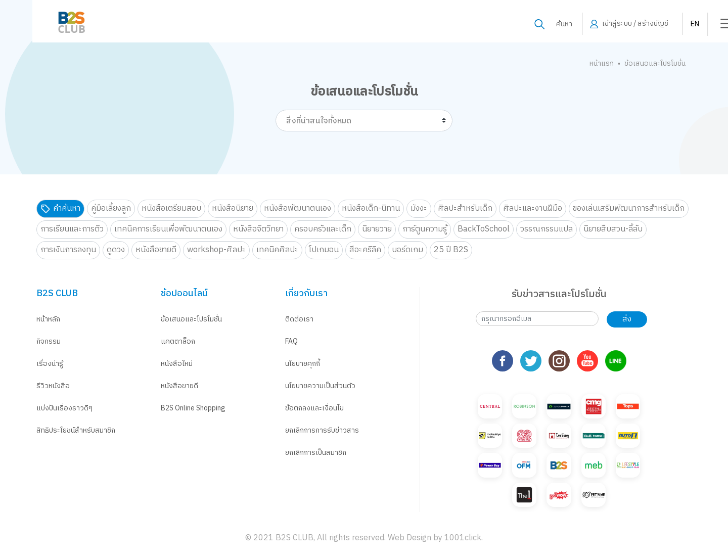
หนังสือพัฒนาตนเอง (298, 208)
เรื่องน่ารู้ (50, 364)
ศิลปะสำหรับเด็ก (465, 208)
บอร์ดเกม (407, 250)
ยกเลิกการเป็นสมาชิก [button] (316, 453)
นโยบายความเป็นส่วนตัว (320, 386)
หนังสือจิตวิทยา (258, 229)
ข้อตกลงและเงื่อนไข (314, 408)
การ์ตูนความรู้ (425, 229)
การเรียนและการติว (72, 229)
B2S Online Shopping (193, 408)
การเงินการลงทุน (68, 250)
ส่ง (627, 319)
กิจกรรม (49, 341)
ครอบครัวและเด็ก (323, 229)
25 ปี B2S (451, 250)
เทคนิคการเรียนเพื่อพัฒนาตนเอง (168, 229)
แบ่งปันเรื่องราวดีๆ (64, 408)
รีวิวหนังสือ (53, 386)
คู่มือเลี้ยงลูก (111, 208)
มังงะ (419, 208)
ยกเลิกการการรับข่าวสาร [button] (322, 430)
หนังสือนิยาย (233, 208)
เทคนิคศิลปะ (277, 250)
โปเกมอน (324, 250)
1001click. (464, 538)
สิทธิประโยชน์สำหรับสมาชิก (76, 430)
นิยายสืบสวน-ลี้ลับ (613, 229)
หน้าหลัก (48, 319)
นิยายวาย (377, 229)
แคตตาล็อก (178, 341)
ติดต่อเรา (299, 319)
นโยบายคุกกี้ (303, 364)
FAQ (291, 341)
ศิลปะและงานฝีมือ (533, 208)
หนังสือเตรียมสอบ (171, 208)
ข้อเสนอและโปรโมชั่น (191, 319)
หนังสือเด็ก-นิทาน (371, 208)
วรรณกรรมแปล (547, 229)
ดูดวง (116, 250)
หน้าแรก (602, 63)
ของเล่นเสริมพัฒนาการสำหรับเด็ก (629, 208)
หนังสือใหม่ (177, 364)
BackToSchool (484, 229)
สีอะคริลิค (365, 250)
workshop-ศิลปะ (216, 250)
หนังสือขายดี (156, 250)
